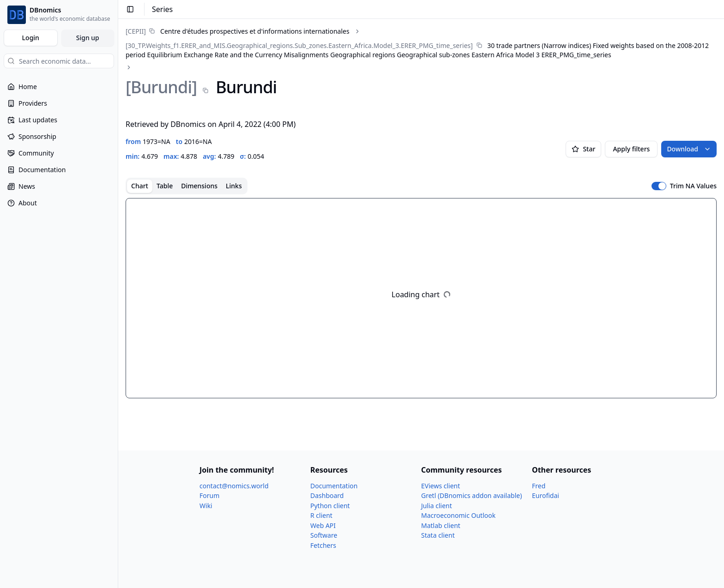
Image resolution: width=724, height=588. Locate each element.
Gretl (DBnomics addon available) (471, 495)
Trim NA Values (693, 186)
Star (583, 149)
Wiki (206, 506)
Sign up (88, 38)
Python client (330, 506)
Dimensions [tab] (199, 186)
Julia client (437, 506)
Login (31, 38)
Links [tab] (234, 186)
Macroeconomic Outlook (458, 515)
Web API (323, 525)
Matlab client (441, 525)
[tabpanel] (421, 298)
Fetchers (323, 545)
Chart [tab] (140, 186)
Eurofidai (546, 495)
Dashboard (327, 495)
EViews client (440, 486)
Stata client (438, 535)
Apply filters (631, 149)
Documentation (334, 486)
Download (689, 149)
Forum (209, 495)
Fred (539, 486)
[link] (238, 31)
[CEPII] (136, 31)
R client (321, 515)
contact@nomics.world (234, 486)
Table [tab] (165, 186)
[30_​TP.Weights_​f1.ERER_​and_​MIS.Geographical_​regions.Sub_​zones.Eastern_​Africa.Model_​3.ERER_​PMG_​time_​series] (299, 45)
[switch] (659, 186)
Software (324, 535)
